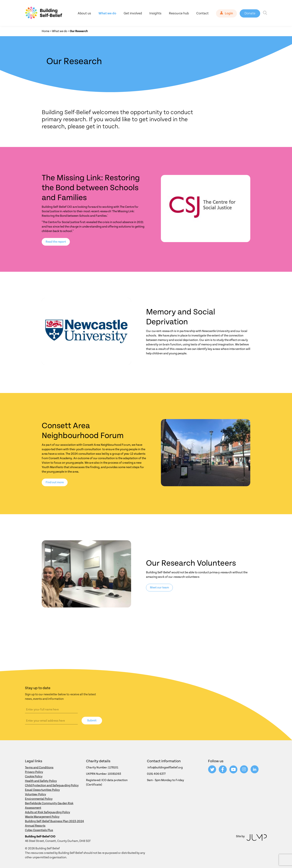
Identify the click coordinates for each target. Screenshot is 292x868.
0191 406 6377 (156, 774)
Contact (202, 13)
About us (84, 13)
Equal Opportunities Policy (42, 790)
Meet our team (159, 587)
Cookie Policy (34, 776)
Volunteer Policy (35, 794)
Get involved (133, 13)
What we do (107, 13)
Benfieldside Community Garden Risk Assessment (49, 806)
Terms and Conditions (39, 767)
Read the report (56, 242)
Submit (92, 720)
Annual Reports (35, 826)
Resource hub (179, 13)
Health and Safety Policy (41, 781)
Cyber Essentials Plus (39, 830)
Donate (250, 13)
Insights (155, 13)
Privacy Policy (34, 772)
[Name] (51, 709)
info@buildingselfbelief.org (165, 767)
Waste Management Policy (42, 817)
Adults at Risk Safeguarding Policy (47, 812)
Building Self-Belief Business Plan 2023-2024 (54, 821)
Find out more (55, 482)
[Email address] (51, 721)
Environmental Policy (39, 799)
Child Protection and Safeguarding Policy (52, 785)
